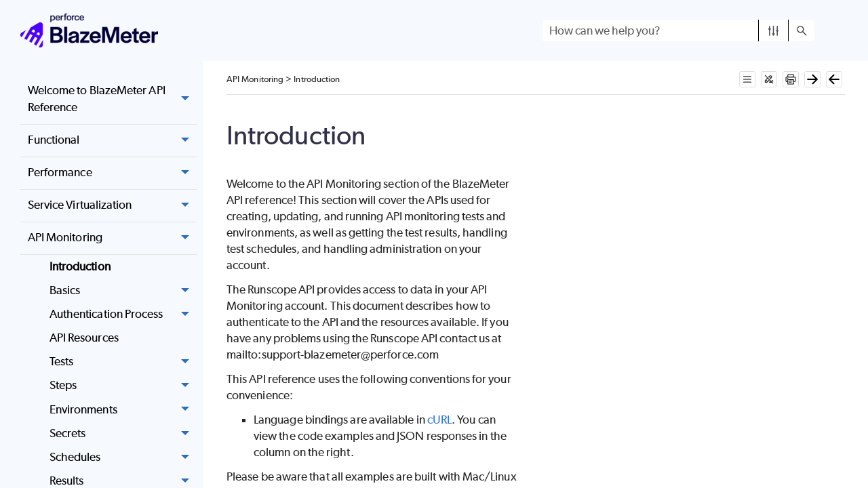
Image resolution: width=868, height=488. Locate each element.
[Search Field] (678, 30)
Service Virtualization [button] (112, 206)
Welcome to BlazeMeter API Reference (112, 99)
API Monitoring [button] (112, 239)
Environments (123, 410)
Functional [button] (112, 141)
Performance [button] (112, 174)
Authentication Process (123, 314)
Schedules (123, 457)
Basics (123, 290)
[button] (773, 30)
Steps (123, 386)
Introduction (80, 266)
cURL (439, 420)
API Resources (84, 338)
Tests (123, 362)
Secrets (123, 433)
